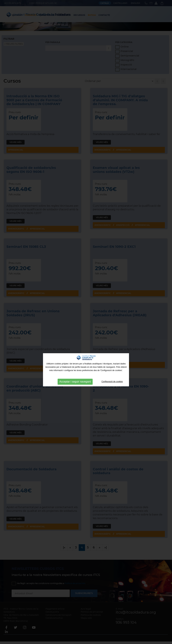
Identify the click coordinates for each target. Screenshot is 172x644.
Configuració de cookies (112, 382)
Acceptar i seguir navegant (75, 382)
